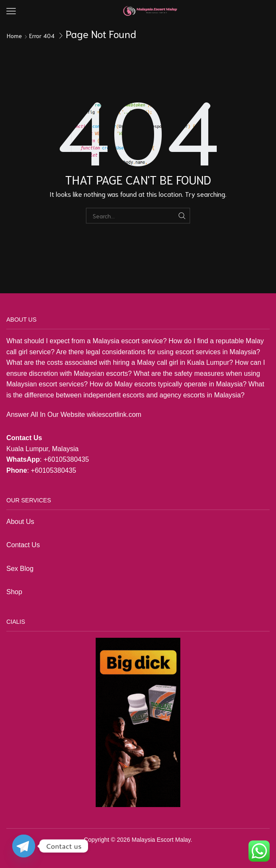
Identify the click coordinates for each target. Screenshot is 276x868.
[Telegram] (24, 846)
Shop (15, 592)
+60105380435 (66, 459)
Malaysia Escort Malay (161, 840)
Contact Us (23, 545)
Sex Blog (20, 569)
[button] (11, 11)
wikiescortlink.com (114, 415)
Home (14, 36)
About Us (20, 522)
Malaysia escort (116, 341)
